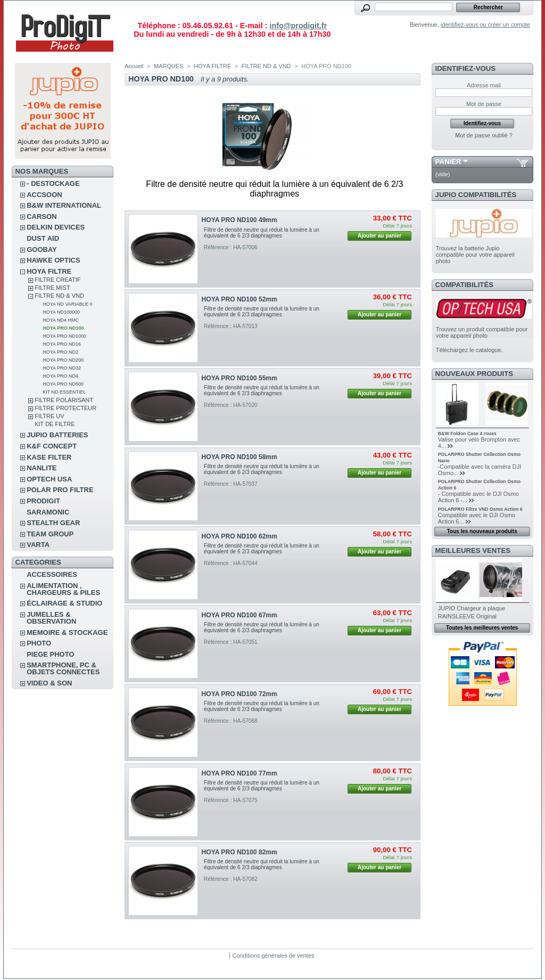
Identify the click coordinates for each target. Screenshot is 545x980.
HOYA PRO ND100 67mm (240, 615)
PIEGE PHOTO (50, 654)
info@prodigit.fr (298, 26)
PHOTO (39, 643)
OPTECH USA (49, 479)
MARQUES (169, 66)
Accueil (134, 66)
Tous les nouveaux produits (482, 531)
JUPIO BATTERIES (57, 435)
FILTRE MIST (52, 288)
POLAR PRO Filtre (60, 490)
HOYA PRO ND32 (62, 368)
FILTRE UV (49, 416)
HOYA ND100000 (61, 312)
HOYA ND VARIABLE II (67, 304)
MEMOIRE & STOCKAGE (67, 632)
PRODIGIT (43, 501)
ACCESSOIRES (52, 574)
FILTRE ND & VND (59, 296)
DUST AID (43, 238)
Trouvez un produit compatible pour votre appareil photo (482, 332)
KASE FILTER (49, 457)
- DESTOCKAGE (53, 183)
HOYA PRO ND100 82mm (240, 852)
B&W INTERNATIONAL (64, 205)
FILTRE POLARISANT (64, 400)
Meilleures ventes (473, 550)
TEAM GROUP (50, 534)
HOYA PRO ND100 (63, 328)
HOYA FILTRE (49, 271)
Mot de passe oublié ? (484, 135)
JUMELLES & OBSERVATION (51, 618)
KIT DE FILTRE (55, 424)
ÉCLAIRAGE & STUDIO (64, 603)
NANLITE (42, 468)
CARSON (42, 217)
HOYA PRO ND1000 (64, 336)
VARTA (38, 545)
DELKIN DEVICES (56, 227)
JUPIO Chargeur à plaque (472, 608)
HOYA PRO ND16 (62, 344)
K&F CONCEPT (52, 446)
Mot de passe (484, 104)
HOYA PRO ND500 (63, 384)
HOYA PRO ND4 (60, 376)
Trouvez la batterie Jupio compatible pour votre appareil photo (475, 255)
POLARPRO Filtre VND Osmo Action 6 (480, 509)
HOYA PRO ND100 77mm (240, 773)
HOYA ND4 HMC (61, 320)
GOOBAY (42, 250)
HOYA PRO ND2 (60, 352)
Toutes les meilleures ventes (482, 628)
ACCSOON (44, 195)
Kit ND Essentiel (64, 392)
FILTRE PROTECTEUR (65, 408)
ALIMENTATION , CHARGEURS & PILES (63, 589)
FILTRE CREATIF (57, 280)
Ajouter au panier (379, 236)
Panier (448, 162)
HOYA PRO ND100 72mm (240, 694)
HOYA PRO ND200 (63, 360)
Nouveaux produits (474, 374)
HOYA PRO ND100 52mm (240, 299)
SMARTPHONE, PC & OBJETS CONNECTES (63, 668)
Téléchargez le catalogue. (469, 350)
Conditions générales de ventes (273, 956)
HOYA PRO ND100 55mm (240, 378)
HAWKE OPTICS (53, 260)
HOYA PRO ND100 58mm (240, 457)
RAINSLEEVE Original (467, 616)
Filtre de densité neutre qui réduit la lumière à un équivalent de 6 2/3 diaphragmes (262, 233)
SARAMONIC (48, 512)
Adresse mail (484, 85)
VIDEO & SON (49, 683)
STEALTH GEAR (53, 523)
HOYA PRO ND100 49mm (240, 220)
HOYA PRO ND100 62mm (240, 536)
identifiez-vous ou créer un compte (485, 24)
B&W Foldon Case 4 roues (467, 434)
